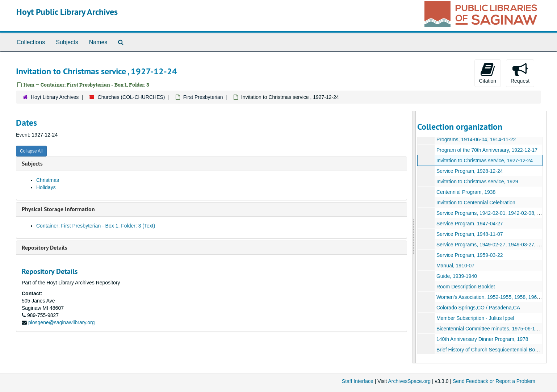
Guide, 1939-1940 (457, 276)
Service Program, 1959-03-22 (470, 255)
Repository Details (45, 248)
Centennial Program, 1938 (466, 192)
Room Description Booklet (466, 287)
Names (98, 42)
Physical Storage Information (58, 209)
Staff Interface (358, 381)
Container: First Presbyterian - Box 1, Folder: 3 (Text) (96, 226)
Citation (488, 73)
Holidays (46, 187)
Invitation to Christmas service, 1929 (477, 182)
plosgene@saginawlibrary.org (62, 322)
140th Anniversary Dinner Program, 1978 (482, 339)
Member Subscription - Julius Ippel (475, 318)
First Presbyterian (203, 97)
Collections (31, 42)
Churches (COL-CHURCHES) (131, 97)
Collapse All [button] (31, 151)
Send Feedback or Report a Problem (494, 381)
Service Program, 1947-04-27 (470, 224)
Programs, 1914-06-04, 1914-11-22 (476, 139)
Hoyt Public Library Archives (67, 12)
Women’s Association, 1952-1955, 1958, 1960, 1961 (495, 297)
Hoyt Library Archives (55, 97)
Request (520, 73)
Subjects (67, 42)
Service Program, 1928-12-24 (470, 171)
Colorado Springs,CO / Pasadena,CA (478, 308)
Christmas (48, 180)
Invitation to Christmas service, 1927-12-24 (485, 160)
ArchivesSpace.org (409, 381)
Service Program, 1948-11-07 (470, 234)
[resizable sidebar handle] (414, 237)
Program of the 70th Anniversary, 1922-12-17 (487, 150)
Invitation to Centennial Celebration (476, 203)
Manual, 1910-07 (455, 266)
